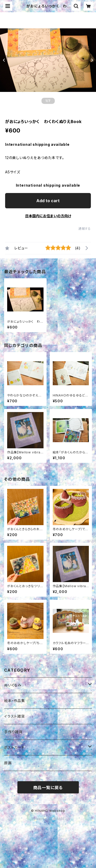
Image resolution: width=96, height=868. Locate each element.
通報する (85, 229)
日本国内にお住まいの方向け (48, 216)
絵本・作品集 (15, 701)
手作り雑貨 (13, 732)
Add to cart (48, 201)
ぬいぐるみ (13, 685)
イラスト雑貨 (14, 716)
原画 (8, 763)
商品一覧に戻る (48, 788)
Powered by (48, 819)
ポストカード (14, 747)
